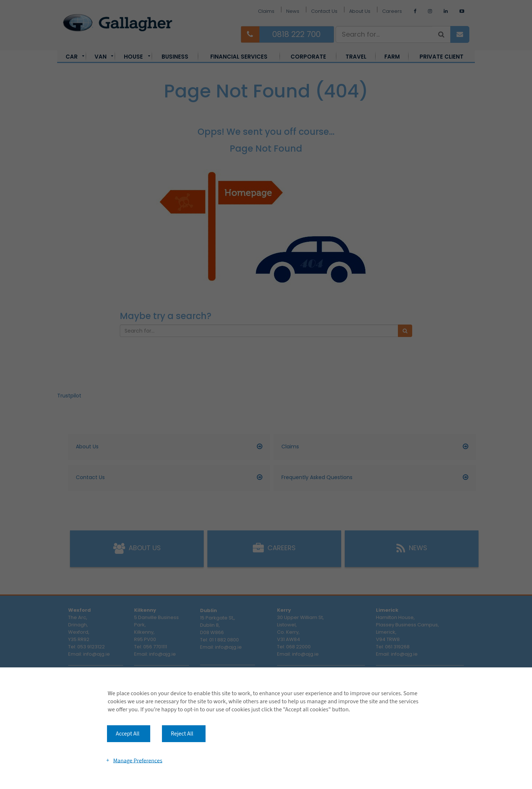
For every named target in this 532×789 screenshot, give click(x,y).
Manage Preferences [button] (138, 760)
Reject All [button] (182, 734)
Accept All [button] (128, 734)
